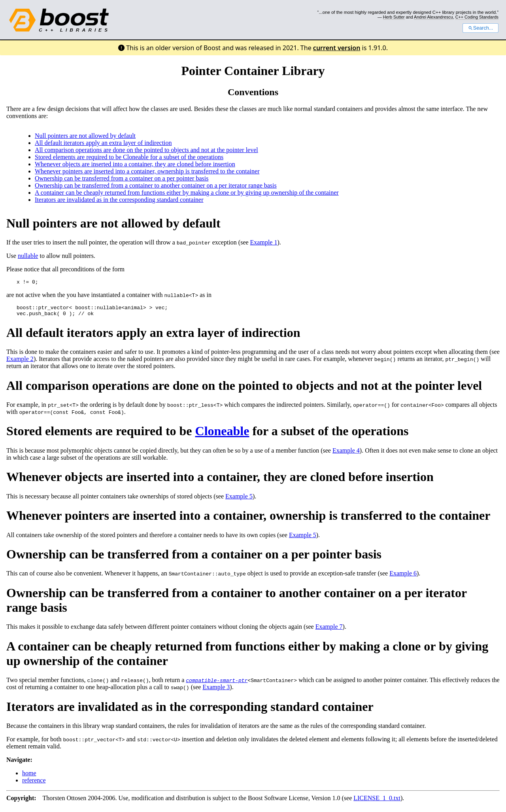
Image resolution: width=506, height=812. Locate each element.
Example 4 (346, 454)
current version (337, 48)
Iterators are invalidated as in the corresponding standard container (119, 200)
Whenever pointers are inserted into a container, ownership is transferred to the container (147, 171)
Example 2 (20, 362)
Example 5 (239, 500)
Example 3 (216, 691)
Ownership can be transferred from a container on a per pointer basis (122, 178)
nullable (28, 256)
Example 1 (264, 242)
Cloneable (222, 434)
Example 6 (403, 577)
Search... (481, 28)
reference (34, 784)
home (29, 777)
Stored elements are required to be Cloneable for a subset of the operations (129, 157)
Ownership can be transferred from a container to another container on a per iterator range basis (156, 185)
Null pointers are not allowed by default (85, 136)
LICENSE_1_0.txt (377, 802)
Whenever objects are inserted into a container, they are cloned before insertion (135, 164)
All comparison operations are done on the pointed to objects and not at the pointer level (146, 150)
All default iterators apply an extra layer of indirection (103, 143)
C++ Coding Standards (477, 17)
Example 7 (329, 630)
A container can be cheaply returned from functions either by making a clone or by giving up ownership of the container (187, 193)
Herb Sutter (394, 17)
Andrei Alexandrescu (433, 17)
